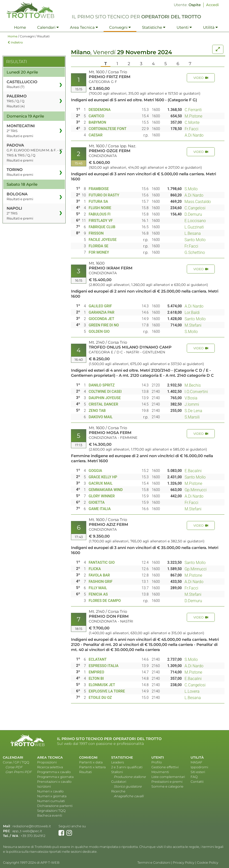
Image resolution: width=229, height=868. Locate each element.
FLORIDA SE (98, 246)
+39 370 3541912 (33, 836)
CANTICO (96, 116)
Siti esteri (198, 772)
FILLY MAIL (98, 588)
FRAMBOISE (99, 189)
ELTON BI (96, 679)
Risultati (85, 772)
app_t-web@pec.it (27, 831)
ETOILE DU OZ (100, 698)
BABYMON (97, 122)
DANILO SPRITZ (102, 385)
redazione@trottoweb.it (32, 826)
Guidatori (119, 782)
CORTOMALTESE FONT (108, 129)
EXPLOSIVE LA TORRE (107, 691)
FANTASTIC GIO (102, 563)
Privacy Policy (184, 863)
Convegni (120, 27)
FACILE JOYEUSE (103, 240)
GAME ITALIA (100, 509)
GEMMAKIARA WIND (106, 490)
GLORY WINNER (102, 496)
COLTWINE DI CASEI (105, 392)
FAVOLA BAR (99, 575)
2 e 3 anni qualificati (127, 767)
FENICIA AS (98, 594)
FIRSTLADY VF (101, 221)
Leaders (118, 762)
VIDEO (201, 78)
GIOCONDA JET (101, 319)
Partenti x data (91, 762)
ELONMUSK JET (102, 685)
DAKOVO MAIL (101, 417)
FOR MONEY (99, 252)
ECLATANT (98, 660)
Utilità (210, 27)
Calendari (48, 27)
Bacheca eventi (50, 815)
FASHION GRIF (101, 582)
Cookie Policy (208, 863)
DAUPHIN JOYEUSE (105, 398)
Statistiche (154, 27)
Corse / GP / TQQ (16, 762)
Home (20, 27)
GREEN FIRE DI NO (104, 325)
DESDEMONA (99, 110)
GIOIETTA (97, 503)
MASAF (196, 762)
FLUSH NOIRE (100, 208)
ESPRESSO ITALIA (103, 666)
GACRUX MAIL (101, 483)
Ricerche (118, 791)
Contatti (197, 782)
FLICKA (95, 569)
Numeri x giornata (52, 796)
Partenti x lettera (92, 767)
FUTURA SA (98, 202)
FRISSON (96, 233)
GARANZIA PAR (101, 313)
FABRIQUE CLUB (102, 227)
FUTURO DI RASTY (104, 195)
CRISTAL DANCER (103, 404)
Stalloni (117, 772)
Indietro (15, 42)
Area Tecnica (84, 27)
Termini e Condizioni (154, 863)
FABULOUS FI (99, 214)
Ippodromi (199, 767)
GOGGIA (95, 471)
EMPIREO (96, 672)
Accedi (212, 5)
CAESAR (95, 135)
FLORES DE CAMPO (105, 601)
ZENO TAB (97, 411)
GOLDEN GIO (99, 332)
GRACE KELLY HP (103, 477)
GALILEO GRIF (100, 306)
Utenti (184, 27)
